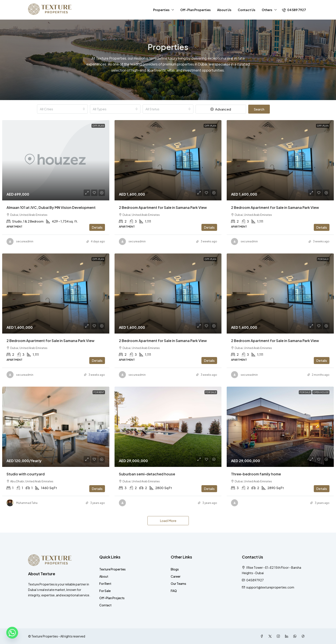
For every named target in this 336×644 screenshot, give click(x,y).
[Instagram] (279, 636)
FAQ (174, 591)
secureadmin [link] (25, 241)
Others (267, 10)
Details (97, 227)
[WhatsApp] (296, 636)
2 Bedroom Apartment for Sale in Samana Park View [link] (163, 207)
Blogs (175, 569)
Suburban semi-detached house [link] (147, 474)
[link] (56, 160)
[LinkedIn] (287, 636)
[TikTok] (304, 636)
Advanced (221, 109)
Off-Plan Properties (195, 10)
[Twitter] (271, 636)
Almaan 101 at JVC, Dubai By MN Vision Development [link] (51, 207)
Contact (105, 605)
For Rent (105, 584)
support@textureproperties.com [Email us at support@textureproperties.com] (270, 587)
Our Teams (178, 584)
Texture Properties (112, 569)
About (104, 576)
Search (259, 109)
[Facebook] (263, 636)
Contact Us (247, 10)
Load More (168, 521)
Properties (161, 10)
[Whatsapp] (12, 633)
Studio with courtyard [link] (26, 474)
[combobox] (62, 109)
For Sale (105, 591)
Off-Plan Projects (112, 598)
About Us (224, 10)
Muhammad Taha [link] (27, 503)
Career (176, 576)
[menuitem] (294, 10)
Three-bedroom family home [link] (256, 474)
